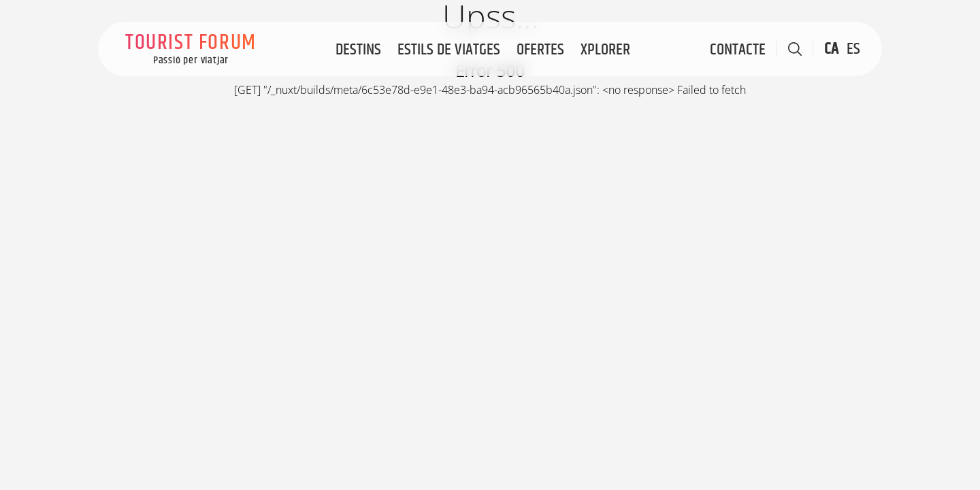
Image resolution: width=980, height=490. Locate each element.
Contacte (738, 50)
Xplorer (605, 50)
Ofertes (540, 50)
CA (831, 49)
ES (853, 49)
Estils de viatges (449, 50)
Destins (358, 50)
